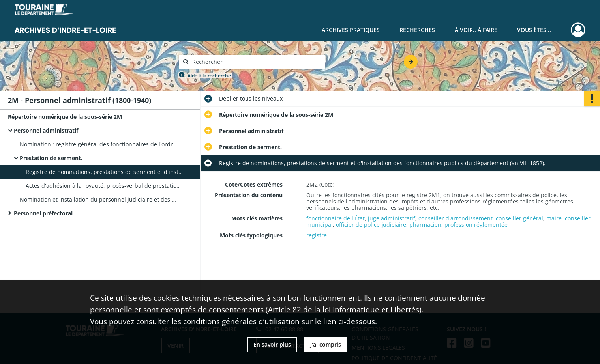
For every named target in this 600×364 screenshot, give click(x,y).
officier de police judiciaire (371, 225)
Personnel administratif (46, 130)
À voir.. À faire (476, 30)
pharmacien (425, 225)
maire (554, 218)
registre (317, 235)
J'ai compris (326, 344)
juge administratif (392, 218)
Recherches (417, 30)
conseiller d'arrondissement (456, 218)
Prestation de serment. (51, 158)
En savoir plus (272, 344)
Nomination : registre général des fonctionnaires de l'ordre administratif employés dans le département (99, 144)
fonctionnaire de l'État (336, 218)
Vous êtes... (534, 30)
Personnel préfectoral (43, 213)
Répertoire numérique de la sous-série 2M (65, 117)
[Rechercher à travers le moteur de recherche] (256, 62)
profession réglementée (476, 225)
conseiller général (519, 218)
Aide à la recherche (209, 76)
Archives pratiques (351, 30)
